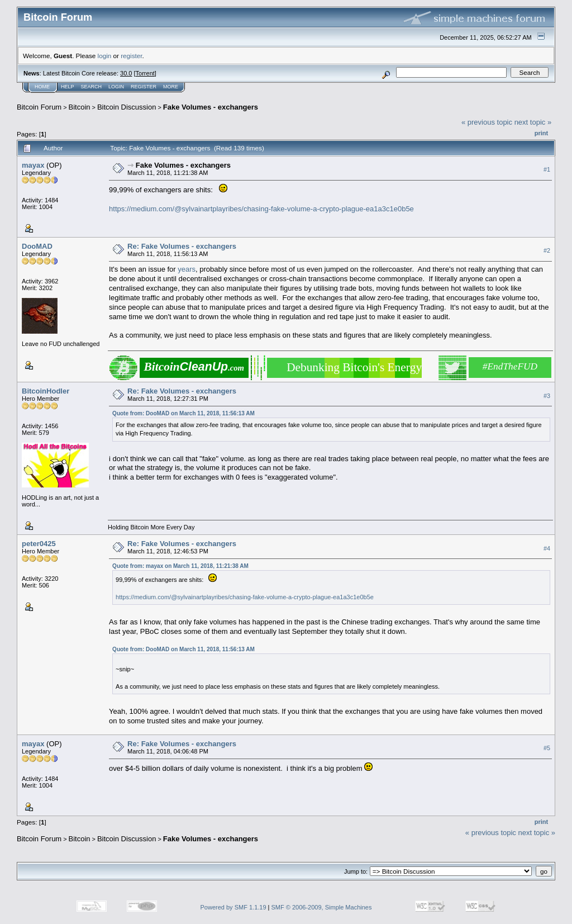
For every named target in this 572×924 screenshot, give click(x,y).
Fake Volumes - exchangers (211, 107)
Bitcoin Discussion (127, 107)
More (171, 87)
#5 (547, 748)
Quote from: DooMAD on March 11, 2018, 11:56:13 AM (183, 413)
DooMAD (37, 246)
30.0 (126, 73)
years (187, 269)
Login (116, 87)
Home (42, 87)
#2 (547, 250)
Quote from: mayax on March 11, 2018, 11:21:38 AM (180, 566)
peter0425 (39, 544)
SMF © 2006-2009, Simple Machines (322, 907)
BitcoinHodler (46, 391)
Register (144, 87)
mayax (33, 165)
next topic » (533, 122)
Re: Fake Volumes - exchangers (182, 246)
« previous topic (487, 122)
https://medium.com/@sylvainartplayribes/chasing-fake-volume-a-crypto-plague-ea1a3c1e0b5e (261, 209)
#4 (547, 548)
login (105, 56)
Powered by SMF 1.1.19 (233, 907)
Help (68, 87)
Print (541, 133)
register (131, 56)
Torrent (145, 73)
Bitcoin (80, 107)
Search (92, 87)
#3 (547, 396)
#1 (547, 169)
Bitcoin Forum (39, 107)
